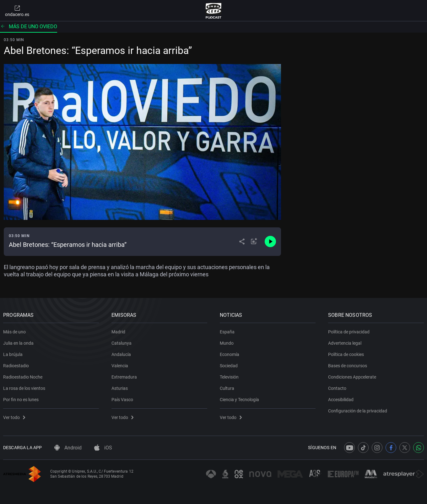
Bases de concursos (348, 366)
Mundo (227, 343)
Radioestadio (16, 366)
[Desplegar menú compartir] (242, 241)
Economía (230, 354)
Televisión (229, 377)
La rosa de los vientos (24, 388)
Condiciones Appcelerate (352, 377)
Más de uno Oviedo (29, 27)
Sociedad (229, 366)
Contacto (337, 388)
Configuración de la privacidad (358, 411)
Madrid (118, 332)
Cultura (227, 388)
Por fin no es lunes (21, 400)
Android (68, 448)
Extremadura (124, 377)
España (227, 332)
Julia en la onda (18, 343)
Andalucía (121, 354)
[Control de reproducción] (270, 241)
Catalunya (122, 343)
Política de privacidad (349, 332)
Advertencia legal (345, 343)
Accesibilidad (341, 400)
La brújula (13, 354)
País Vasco (122, 400)
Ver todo (14, 417)
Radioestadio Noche (23, 377)
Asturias (120, 388)
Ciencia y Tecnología (239, 400)
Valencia (120, 366)
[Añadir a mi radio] (254, 241)
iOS (103, 448)
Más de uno (14, 332)
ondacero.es (17, 11)
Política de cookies (346, 354)
